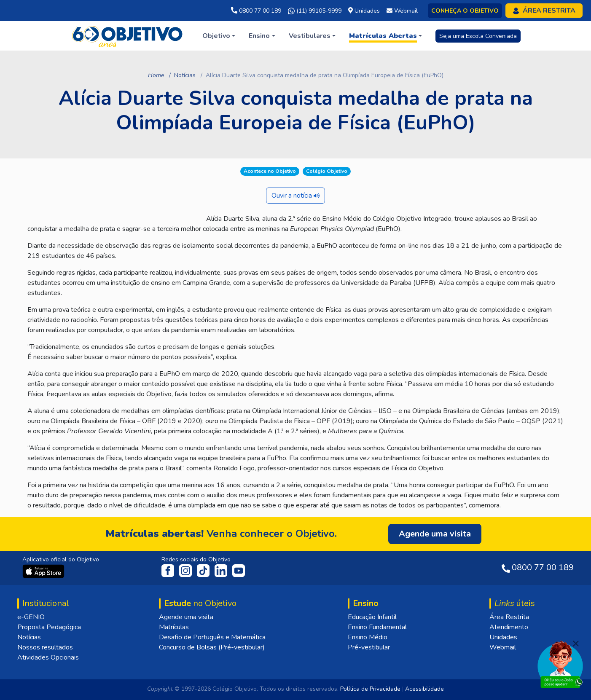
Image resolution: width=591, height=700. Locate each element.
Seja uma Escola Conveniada (478, 36)
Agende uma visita (186, 617)
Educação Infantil (372, 617)
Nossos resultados (45, 647)
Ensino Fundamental (377, 627)
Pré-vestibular (369, 647)
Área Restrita (509, 617)
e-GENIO (31, 617)
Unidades (503, 637)
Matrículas (174, 627)
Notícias (185, 75)
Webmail (503, 647)
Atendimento (509, 627)
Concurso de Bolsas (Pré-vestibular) (212, 647)
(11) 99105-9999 (315, 11)
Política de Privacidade (370, 689)
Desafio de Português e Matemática (212, 637)
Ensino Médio (368, 637)
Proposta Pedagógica (49, 627)
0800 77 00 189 (256, 11)
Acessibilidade (424, 689)
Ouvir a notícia (295, 196)
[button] (219, 36)
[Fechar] (576, 644)
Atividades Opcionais (48, 657)
